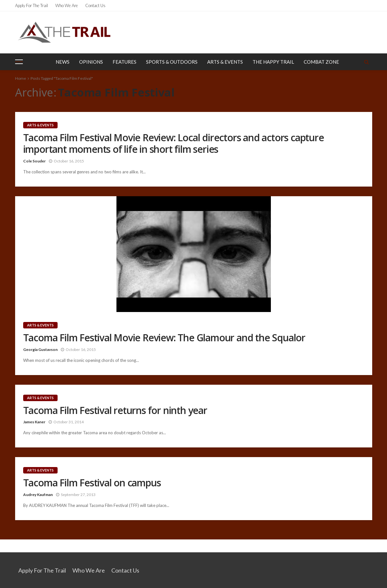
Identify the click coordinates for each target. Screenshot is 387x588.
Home (21, 78)
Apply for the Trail (32, 5)
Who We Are (67, 5)
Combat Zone (321, 62)
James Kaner (34, 422)
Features (124, 62)
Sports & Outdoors (172, 62)
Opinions (91, 62)
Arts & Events (225, 62)
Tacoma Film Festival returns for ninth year (115, 410)
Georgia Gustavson (40, 349)
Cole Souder (34, 161)
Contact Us (95, 5)
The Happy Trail (273, 62)
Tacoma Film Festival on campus (92, 483)
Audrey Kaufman (38, 495)
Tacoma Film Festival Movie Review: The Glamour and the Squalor (164, 338)
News (63, 62)
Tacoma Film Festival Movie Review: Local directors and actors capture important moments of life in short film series (174, 143)
